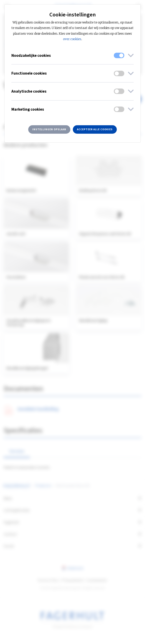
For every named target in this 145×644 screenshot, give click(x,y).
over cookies (72, 39)
